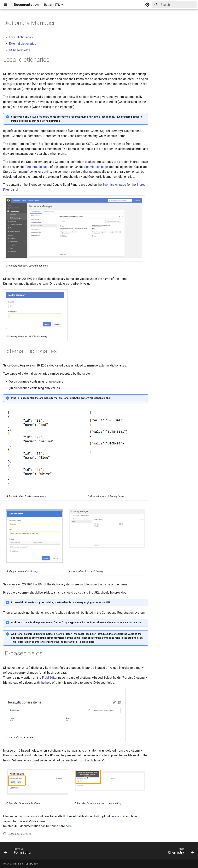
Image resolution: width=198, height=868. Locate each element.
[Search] (175, 5)
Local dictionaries (21, 37)
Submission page (96, 167)
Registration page (37, 167)
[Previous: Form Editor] (19, 852)
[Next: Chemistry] (180, 852)
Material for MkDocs (26, 864)
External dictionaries (23, 44)
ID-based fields (20, 50)
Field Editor (50, 678)
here (114, 816)
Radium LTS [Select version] (52, 5)
